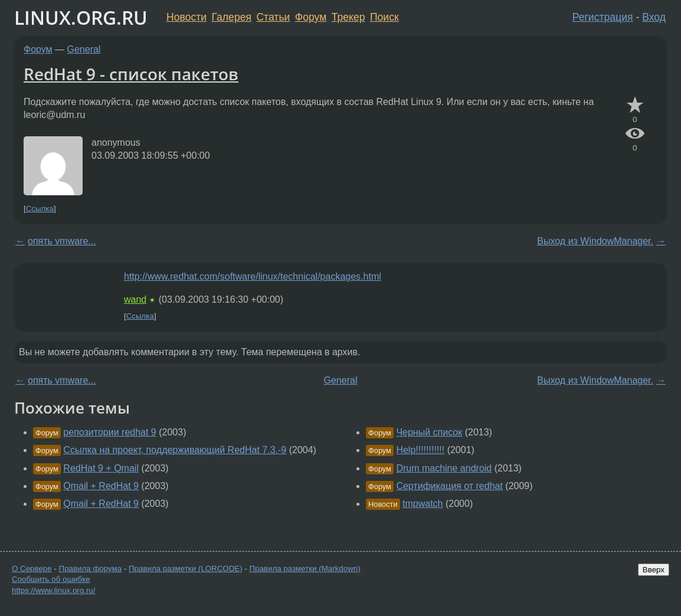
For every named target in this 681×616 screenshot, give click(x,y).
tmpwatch (423, 504)
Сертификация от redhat (449, 486)
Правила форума (91, 569)
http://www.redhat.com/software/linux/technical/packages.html (253, 276)
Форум (311, 17)
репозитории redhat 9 (109, 432)
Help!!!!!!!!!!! (420, 450)
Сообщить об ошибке (51, 579)
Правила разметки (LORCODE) (186, 569)
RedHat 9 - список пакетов (131, 74)
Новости (186, 17)
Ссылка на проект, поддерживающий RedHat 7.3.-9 (175, 450)
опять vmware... (62, 241)
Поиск (384, 17)
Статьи (273, 17)
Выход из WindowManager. (595, 241)
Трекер (348, 17)
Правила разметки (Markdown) (305, 569)
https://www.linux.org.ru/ (53, 590)
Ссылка (40, 209)
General (84, 49)
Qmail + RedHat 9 (101, 486)
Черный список (429, 432)
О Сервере (32, 569)
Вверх (654, 570)
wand (135, 299)
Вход (654, 17)
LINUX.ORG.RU (81, 17)
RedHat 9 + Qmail (101, 468)
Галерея (232, 17)
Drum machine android (444, 468)
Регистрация (603, 17)
